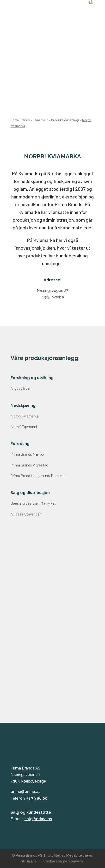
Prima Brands (20, 120)
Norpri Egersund (24, 427)
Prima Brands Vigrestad (29, 465)
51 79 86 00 (37, 798)
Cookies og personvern (63, 861)
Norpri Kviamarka (25, 416)
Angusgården (21, 388)
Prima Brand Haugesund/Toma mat (39, 476)
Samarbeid (40, 120)
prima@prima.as (25, 792)
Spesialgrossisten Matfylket (33, 503)
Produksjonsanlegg (65, 120)
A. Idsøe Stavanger (26, 514)
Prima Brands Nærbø (27, 454)
